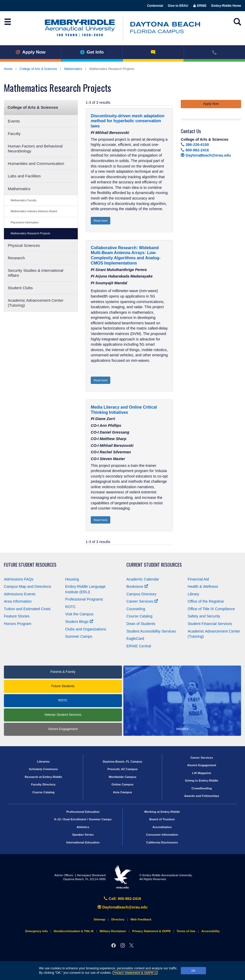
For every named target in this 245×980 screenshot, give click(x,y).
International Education (83, 842)
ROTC (71, 607)
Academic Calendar (143, 579)
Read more (101, 221)
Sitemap (99, 919)
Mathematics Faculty (24, 200)
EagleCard (135, 639)
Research (16, 258)
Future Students (63, 686)
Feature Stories (17, 616)
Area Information (18, 601)
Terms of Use (186, 931)
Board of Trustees (162, 819)
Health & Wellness (203, 586)
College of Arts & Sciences (38, 69)
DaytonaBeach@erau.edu (206, 155)
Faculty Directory (43, 784)
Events (14, 121)
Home (8, 69)
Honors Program (18, 624)
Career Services (142, 601)
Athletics (83, 827)
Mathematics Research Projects (30, 233)
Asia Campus (123, 792)
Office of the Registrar (206, 601)
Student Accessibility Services (151, 631)
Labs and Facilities (24, 176)
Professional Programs (84, 599)
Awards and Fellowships (202, 796)
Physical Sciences (24, 245)
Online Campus (122, 784)
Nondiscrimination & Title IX (74, 931)
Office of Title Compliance (211, 609)
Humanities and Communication (36, 163)
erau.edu (122, 877)
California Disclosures (162, 842)
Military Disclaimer (113, 931)
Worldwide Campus (123, 777)
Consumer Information (162, 835)
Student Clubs (20, 288)
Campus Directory (141, 594)
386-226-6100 (195, 145)
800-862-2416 (195, 150)
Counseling (136, 609)
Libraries (43, 762)
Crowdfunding (202, 788)
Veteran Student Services (63, 715)
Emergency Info (36, 931)
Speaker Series (83, 835)
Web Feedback (141, 919)
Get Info (92, 52)
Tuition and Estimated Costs (27, 609)
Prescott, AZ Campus (122, 769)
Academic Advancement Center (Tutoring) (36, 303)
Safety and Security (204, 616)
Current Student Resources (154, 565)
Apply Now (31, 52)
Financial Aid (198, 579)
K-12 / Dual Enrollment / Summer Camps (83, 819)
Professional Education (83, 812)
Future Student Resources (30, 565)
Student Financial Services (210, 624)
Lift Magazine (202, 773)
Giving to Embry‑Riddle (202, 781)
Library (194, 594)
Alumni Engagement (63, 729)
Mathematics (73, 69)
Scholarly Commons (43, 769)
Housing (72, 579)
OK (194, 971)
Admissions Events (20, 594)
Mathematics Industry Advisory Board (34, 211)
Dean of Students (141, 624)
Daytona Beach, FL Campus (122, 762)
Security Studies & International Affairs (36, 273)
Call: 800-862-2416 (122, 899)
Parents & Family (63, 672)
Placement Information (25, 222)
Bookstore (137, 586)
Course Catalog (139, 616)
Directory (118, 919)
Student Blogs (79, 622)
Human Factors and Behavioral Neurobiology (35, 149)
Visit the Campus (79, 614)
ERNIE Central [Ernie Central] (139, 646)
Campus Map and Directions (28, 586)
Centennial (155, 6)
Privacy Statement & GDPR (135, 973)
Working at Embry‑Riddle (162, 812)
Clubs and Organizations (86, 629)
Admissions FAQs (19, 579)
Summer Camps (79, 636)
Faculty (14, 134)
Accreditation (162, 827)
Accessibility (210, 931)
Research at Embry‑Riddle (43, 777)
